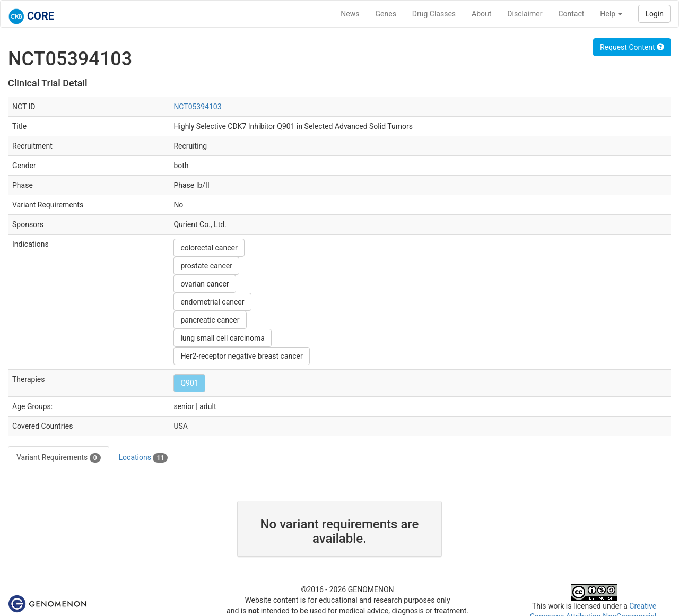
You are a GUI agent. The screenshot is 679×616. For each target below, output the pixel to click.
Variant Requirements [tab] (59, 458)
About (481, 14)
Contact (571, 14)
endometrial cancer (212, 302)
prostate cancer (206, 266)
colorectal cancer (209, 248)
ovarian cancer (204, 284)
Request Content (632, 47)
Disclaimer (525, 14)
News (350, 14)
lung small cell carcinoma (223, 338)
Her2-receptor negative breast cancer (241, 356)
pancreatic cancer (210, 320)
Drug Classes (434, 14)
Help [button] (611, 14)
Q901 (189, 383)
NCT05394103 (197, 107)
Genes (386, 14)
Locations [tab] (143, 458)
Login (654, 14)
